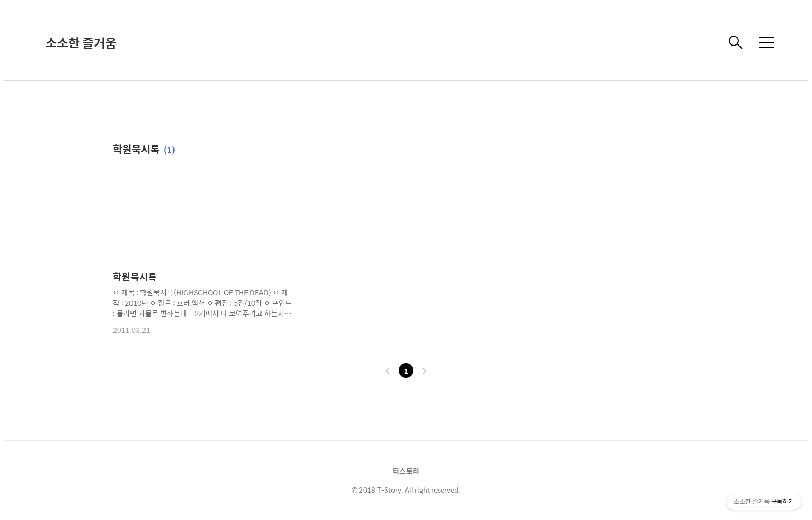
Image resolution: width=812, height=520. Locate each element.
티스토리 (406, 471)
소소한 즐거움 (81, 42)
